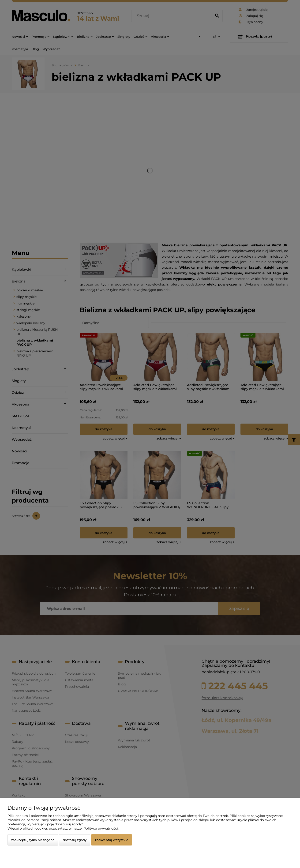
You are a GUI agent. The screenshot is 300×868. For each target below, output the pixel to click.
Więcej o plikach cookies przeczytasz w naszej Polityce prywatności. (63, 828)
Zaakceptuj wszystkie (112, 840)
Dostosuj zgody (75, 840)
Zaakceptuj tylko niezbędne (33, 840)
